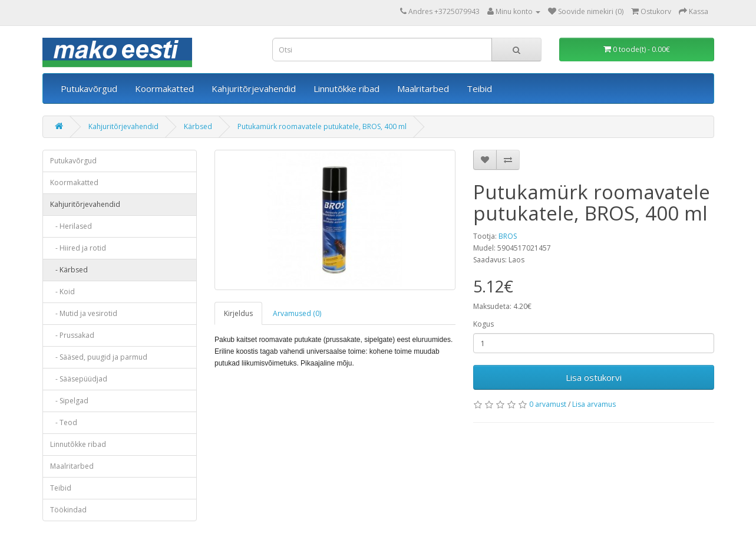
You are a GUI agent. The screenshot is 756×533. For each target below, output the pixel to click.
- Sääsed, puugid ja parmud (99, 357)
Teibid (479, 88)
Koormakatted (164, 88)
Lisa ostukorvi (594, 377)
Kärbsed (198, 126)
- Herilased (71, 226)
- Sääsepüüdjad (79, 379)
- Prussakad (72, 335)
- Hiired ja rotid (78, 248)
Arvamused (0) (297, 313)
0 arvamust (548, 404)
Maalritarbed (423, 88)
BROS (508, 236)
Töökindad (68, 510)
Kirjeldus (238, 313)
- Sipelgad (69, 401)
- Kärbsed (69, 270)
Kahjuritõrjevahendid (254, 88)
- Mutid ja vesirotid (84, 313)
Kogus (483, 324)
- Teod (64, 422)
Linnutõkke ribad (346, 88)
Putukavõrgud (89, 88)
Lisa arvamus (594, 404)
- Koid (62, 292)
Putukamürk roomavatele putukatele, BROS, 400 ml (322, 126)
